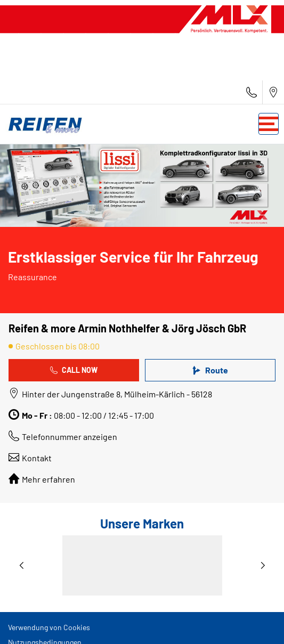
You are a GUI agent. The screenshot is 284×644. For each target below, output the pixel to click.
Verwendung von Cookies (49, 627)
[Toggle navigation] (269, 124)
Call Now (74, 370)
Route (210, 370)
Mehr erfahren (48, 479)
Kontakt (37, 458)
